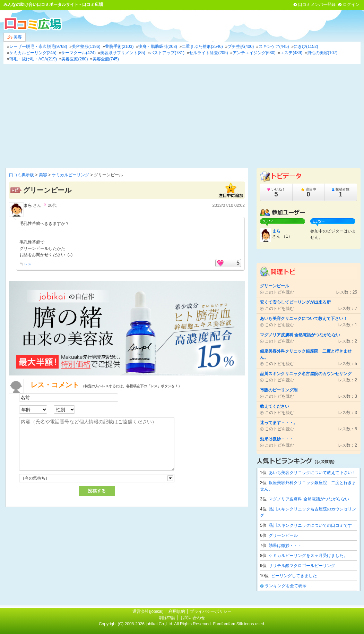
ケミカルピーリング (70, 175)
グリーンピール (283, 535)
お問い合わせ (193, 618)
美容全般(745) (106, 59)
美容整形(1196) (86, 47)
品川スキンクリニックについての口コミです (310, 525)
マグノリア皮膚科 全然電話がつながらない (309, 499)
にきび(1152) (306, 47)
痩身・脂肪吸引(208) (158, 47)
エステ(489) (291, 53)
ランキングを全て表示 (286, 586)
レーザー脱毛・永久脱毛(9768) (38, 47)
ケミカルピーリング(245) (33, 53)
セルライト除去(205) (208, 53)
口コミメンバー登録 (317, 5)
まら (28, 205)
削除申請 (167, 618)
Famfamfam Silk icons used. (239, 624)
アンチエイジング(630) (254, 53)
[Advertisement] (182, 116)
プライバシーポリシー (211, 611)
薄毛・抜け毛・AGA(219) (33, 59)
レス (28, 264)
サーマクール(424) (78, 53)
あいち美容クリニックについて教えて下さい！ (312, 473)
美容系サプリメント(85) (123, 53)
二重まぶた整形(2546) (202, 47)
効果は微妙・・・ (285, 546)
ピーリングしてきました (294, 576)
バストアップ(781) (167, 53)
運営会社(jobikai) (149, 611)
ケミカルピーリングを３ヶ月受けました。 (308, 556)
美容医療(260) (75, 59)
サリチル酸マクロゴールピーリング (302, 566)
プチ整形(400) (241, 47)
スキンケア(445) (274, 47)
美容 (15, 37)
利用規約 (177, 611)
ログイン (351, 5)
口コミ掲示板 (21, 175)
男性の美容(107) (322, 53)
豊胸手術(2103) (119, 47)
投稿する (97, 491)
